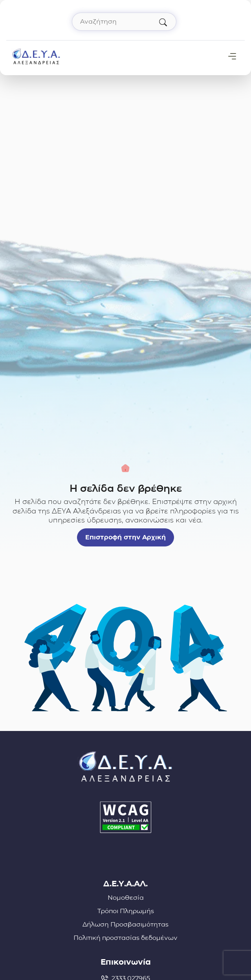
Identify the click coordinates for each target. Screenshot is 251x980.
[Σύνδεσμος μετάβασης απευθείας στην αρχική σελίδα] (36, 56)
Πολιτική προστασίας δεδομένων (125, 938)
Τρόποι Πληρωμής (126, 911)
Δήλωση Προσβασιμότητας (125, 924)
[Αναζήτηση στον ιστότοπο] (124, 22)
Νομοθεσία (126, 898)
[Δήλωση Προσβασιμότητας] (125, 817)
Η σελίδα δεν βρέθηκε (126, 488)
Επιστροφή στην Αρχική (125, 537)
